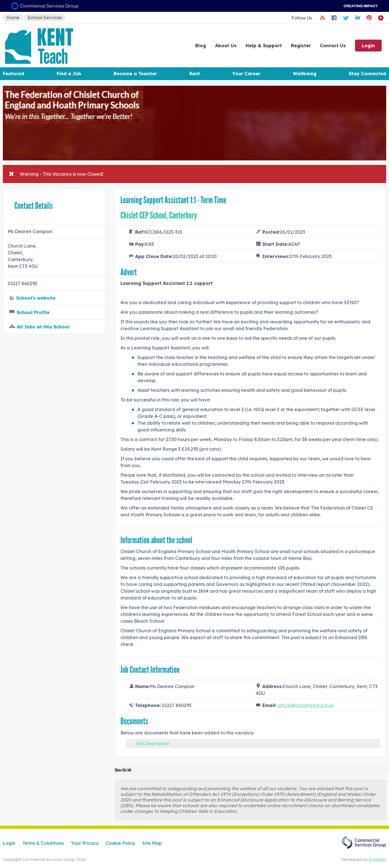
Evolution (377, 860)
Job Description (152, 744)
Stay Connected (367, 74)
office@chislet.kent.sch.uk (306, 705)
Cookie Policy (120, 843)
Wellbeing (305, 74)
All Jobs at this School (43, 327)
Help (264, 46)
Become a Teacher (135, 74)
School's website (36, 298)
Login (368, 46)
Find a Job (69, 74)
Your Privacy (85, 843)
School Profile (33, 312)
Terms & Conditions (43, 843)
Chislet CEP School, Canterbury (159, 215)
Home (13, 18)
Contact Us (333, 46)
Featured (13, 74)
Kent (195, 74)
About (226, 46)
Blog (201, 46)
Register (301, 46)
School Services (45, 18)
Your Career (246, 74)
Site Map (152, 843)
